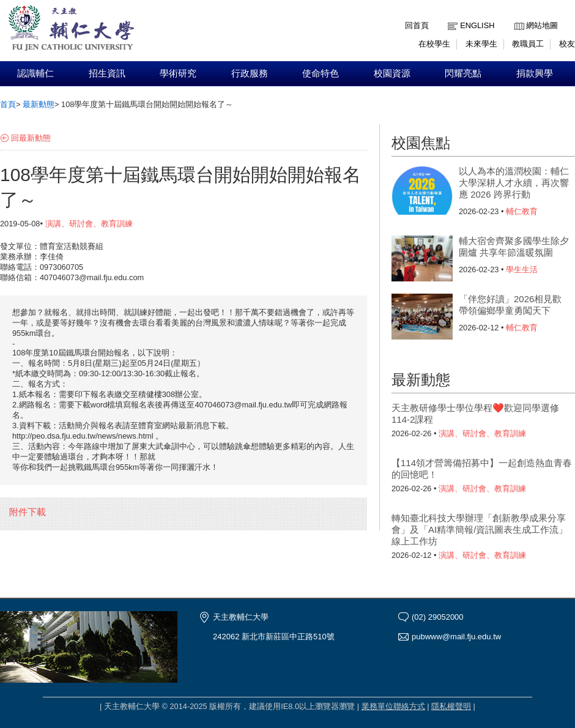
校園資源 (392, 73)
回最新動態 (31, 138)
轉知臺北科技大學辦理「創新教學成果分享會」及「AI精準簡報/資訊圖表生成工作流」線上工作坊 (480, 529)
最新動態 (39, 104)
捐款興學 (535, 73)
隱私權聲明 (451, 706)
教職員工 (528, 44)
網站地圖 (542, 25)
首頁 (8, 104)
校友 (567, 44)
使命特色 (321, 73)
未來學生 (481, 44)
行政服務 (250, 73)
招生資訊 (107, 73)
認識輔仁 (35, 73)
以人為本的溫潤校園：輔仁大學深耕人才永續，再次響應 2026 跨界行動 (514, 183)
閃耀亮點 (463, 73)
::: (517, 16)
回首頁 (417, 25)
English (477, 25)
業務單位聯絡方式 (393, 706)
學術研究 (178, 73)
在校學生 (434, 44)
